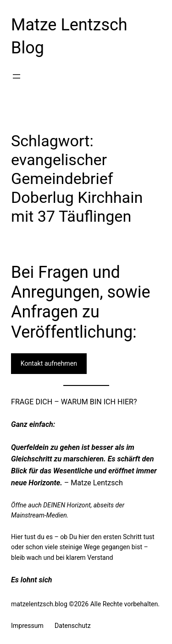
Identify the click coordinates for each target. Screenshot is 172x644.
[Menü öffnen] (17, 76)
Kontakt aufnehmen (49, 363)
